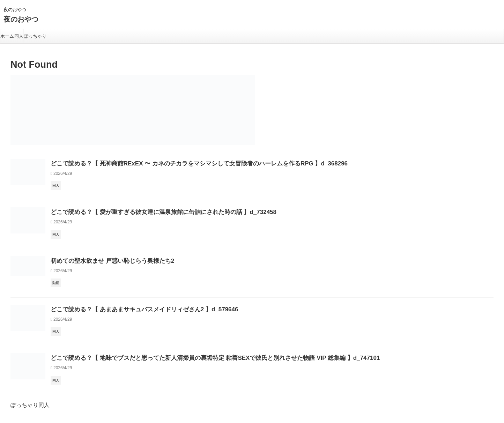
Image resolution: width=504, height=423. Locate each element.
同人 (19, 36)
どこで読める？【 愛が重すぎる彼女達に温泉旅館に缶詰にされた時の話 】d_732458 (150, 212)
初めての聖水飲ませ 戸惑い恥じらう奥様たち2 (105, 261)
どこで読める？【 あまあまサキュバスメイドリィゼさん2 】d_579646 (133, 309)
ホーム (7, 36)
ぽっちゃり (35, 36)
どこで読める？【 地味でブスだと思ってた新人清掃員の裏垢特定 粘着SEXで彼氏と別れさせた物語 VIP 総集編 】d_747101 (196, 358)
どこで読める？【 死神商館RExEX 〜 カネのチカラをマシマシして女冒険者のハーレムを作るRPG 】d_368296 (182, 164)
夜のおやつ (21, 19)
